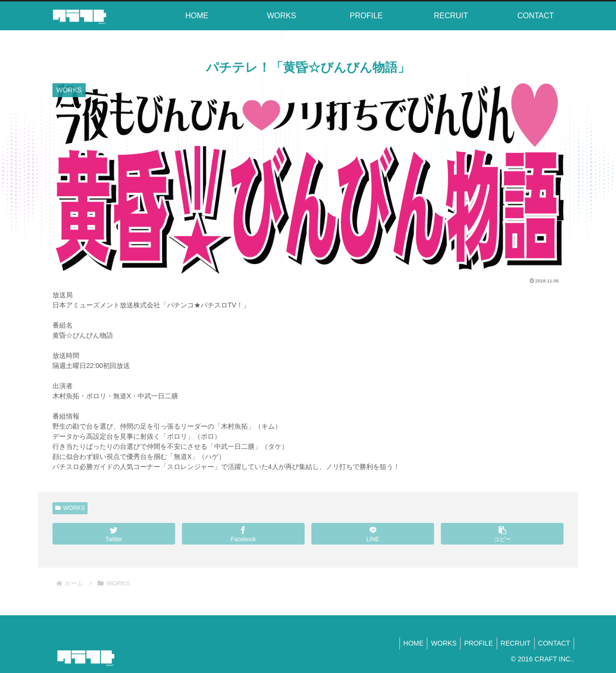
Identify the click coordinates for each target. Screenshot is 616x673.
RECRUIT (512, 643)
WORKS (70, 508)
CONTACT (553, 643)
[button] (502, 534)
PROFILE (472, 643)
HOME (402, 643)
